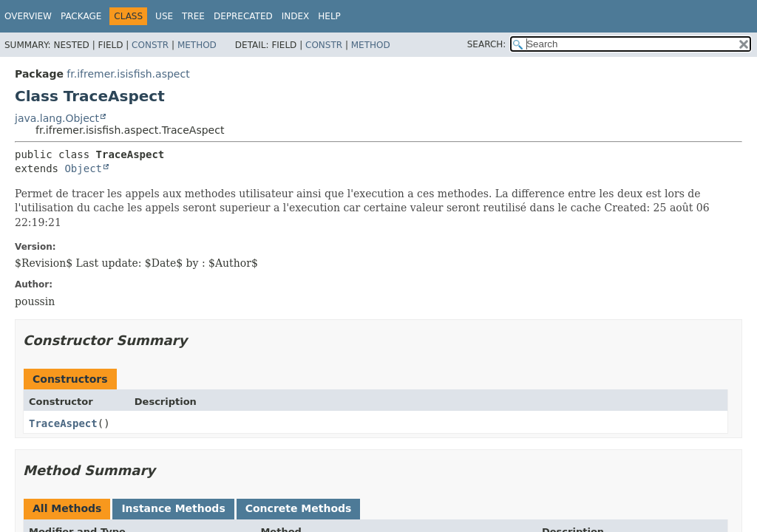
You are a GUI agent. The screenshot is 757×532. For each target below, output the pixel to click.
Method (197, 45)
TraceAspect (63, 423)
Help (329, 16)
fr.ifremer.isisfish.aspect (128, 74)
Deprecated (243, 16)
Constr (150, 45)
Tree (193, 16)
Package (81, 16)
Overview (28, 16)
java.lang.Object (57, 118)
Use (164, 16)
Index (296, 16)
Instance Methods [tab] (173, 508)
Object (83, 168)
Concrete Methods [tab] (299, 508)
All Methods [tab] (67, 508)
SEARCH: (487, 44)
